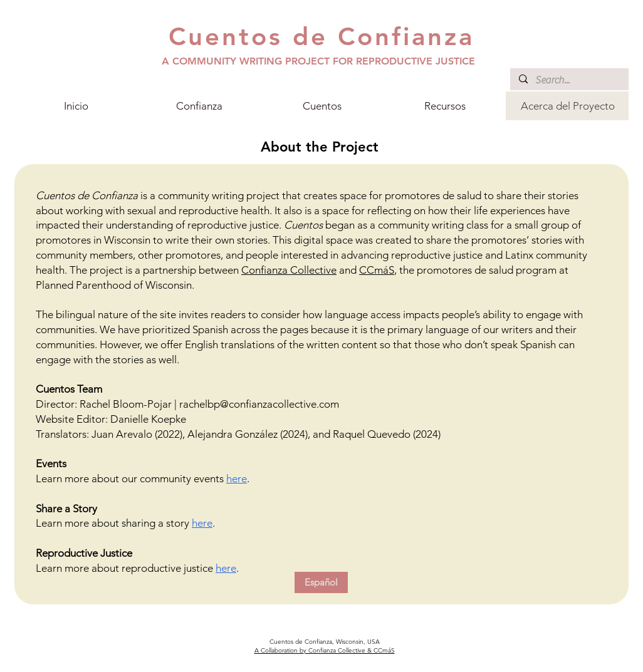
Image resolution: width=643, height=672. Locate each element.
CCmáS (377, 270)
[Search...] (569, 80)
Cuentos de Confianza (321, 36)
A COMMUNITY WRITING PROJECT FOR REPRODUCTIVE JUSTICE (318, 61)
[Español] (321, 582)
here (237, 478)
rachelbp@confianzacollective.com (259, 404)
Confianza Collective (289, 270)
